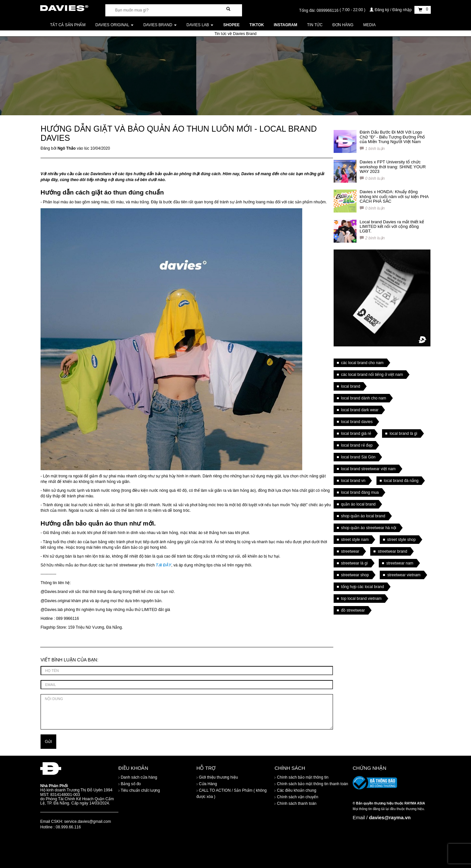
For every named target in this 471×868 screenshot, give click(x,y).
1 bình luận (372, 149)
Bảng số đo (130, 784)
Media (370, 25)
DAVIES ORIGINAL (114, 25)
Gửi (48, 741)
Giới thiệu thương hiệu (217, 777)
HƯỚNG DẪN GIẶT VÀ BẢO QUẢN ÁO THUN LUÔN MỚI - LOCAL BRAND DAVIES (179, 133)
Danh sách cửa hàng (138, 777)
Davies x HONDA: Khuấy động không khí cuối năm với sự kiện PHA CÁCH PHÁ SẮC (394, 196)
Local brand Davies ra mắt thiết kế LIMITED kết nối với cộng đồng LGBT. (392, 227)
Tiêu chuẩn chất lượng (139, 790)
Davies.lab (54, 610)
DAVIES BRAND (160, 25)
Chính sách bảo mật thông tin (301, 777)
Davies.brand (56, 592)
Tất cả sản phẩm (68, 25)
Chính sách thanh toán (295, 803)
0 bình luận (372, 178)
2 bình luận (372, 238)
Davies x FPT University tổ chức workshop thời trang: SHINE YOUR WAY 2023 (393, 167)
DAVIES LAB (200, 25)
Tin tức (315, 25)
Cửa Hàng (207, 784)
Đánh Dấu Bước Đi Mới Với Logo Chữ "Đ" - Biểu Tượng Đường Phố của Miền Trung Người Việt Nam (392, 137)
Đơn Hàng (343, 25)
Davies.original (57, 601)
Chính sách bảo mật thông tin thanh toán (311, 784)
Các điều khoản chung (295, 790)
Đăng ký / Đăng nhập (391, 10)
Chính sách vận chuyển (296, 797)
